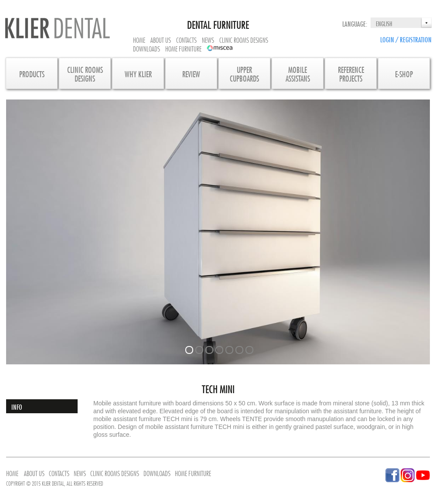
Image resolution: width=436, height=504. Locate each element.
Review (191, 73)
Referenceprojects (351, 73)
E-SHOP (404, 73)
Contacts (186, 39)
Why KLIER (138, 73)
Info (17, 406)
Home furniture (183, 48)
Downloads (146, 48)
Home (139, 39)
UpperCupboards (244, 73)
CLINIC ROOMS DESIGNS (85, 73)
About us (161, 39)
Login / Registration (406, 39)
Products (32, 73)
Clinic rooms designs (244, 39)
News (208, 39)
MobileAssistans (298, 73)
